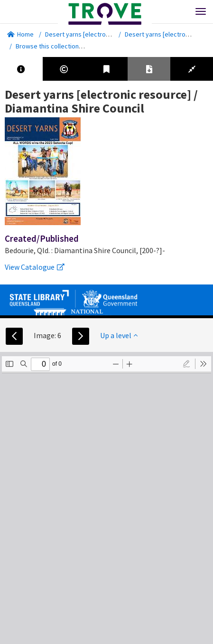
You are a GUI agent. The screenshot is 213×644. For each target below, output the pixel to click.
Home (20, 34)
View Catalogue (35, 267)
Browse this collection (51, 46)
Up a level (119, 335)
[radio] (186, 364)
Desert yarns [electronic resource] (94, 34)
